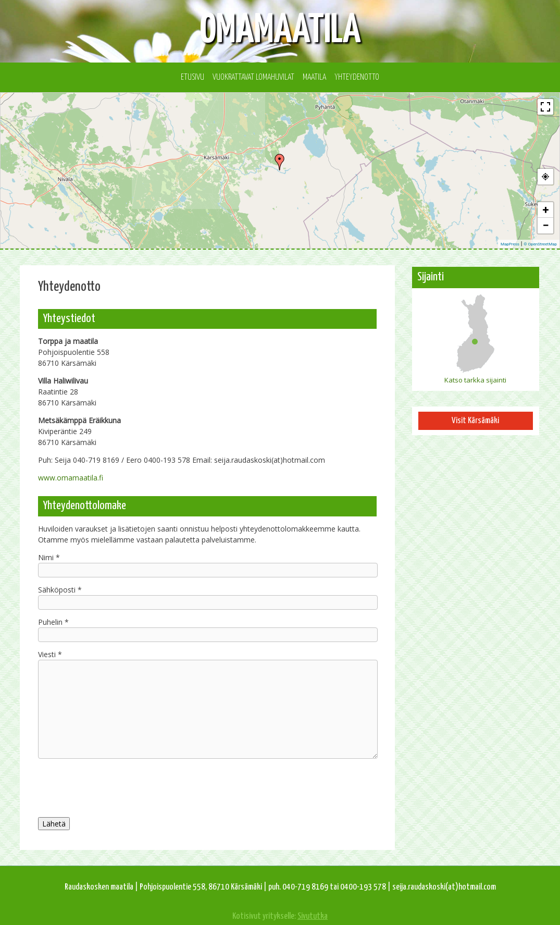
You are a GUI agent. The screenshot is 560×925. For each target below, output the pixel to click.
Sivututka (313, 916)
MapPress (510, 244)
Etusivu (192, 77)
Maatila (314, 77)
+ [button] (546, 210)
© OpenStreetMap (540, 244)
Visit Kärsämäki (475, 421)
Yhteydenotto (357, 77)
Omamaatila (280, 31)
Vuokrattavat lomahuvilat (253, 77)
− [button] (545, 225)
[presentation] (207, 786)
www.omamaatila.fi (71, 478)
